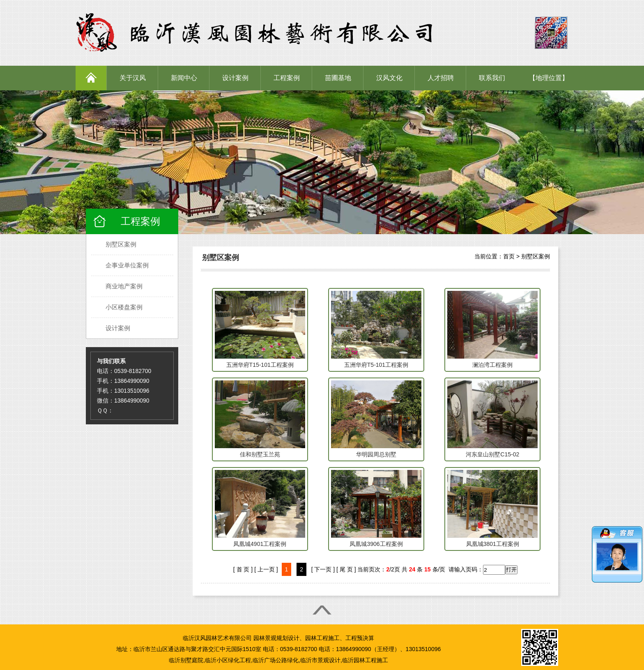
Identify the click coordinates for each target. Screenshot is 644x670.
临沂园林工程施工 (365, 660)
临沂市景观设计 (320, 660)
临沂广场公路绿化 (276, 660)
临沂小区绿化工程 (228, 660)
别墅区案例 (536, 256)
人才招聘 (441, 78)
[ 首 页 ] (243, 569)
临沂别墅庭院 (186, 660)
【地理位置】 (549, 78)
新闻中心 (184, 78)
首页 (509, 256)
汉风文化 (389, 78)
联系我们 (492, 78)
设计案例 (235, 78)
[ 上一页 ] (266, 569)
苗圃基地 (338, 78)
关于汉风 (133, 78)
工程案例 (287, 78)
